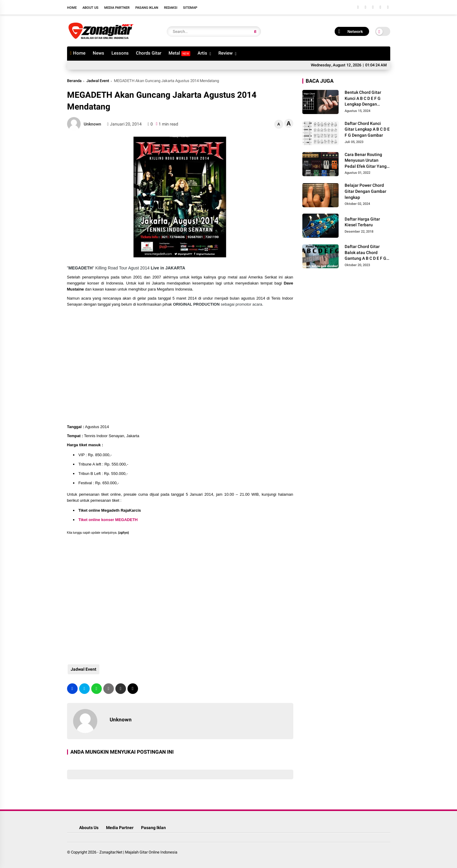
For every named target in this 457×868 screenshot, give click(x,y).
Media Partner (117, 8)
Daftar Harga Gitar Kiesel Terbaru (362, 222)
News (98, 53)
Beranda (74, 81)
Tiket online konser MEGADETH (108, 520)
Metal (179, 53)
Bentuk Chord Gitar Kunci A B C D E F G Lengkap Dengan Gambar (363, 99)
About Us (90, 8)
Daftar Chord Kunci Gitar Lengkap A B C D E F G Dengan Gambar (367, 129)
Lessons (120, 53)
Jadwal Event (98, 81)
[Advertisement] (115, 362)
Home (72, 8)
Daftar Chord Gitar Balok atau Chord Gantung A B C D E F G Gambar (365, 253)
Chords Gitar (149, 53)
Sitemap (190, 8)
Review (225, 53)
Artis (202, 53)
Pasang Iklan (147, 8)
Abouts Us (89, 828)
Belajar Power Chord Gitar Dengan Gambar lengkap (365, 191)
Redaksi (171, 8)
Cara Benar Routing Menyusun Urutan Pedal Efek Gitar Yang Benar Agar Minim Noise (366, 161)
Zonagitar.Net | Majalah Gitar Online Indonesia (138, 852)
